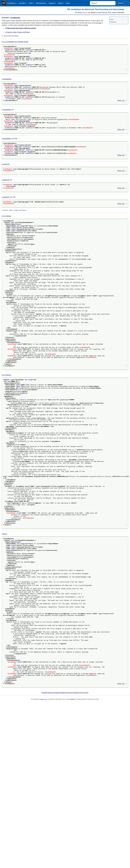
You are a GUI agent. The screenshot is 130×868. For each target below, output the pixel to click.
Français (70, 693)
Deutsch (51, 693)
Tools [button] (31, 3)
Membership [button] (41, 3)
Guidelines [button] (11, 3)
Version (42, 699)
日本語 (76, 693)
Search (121, 3)
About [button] (60, 3)
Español (57, 693)
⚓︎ (126, 70)
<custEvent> (15, 18)
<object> (4, 534)
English (44, 693)
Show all (121, 101)
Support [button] (52, 3)
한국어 (82, 693)
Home (112, 20)
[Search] (103, 3)
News (68, 3)
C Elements (113, 22)
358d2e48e (73, 699)
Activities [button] (22, 3)
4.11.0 (46, 699)
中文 (86, 693)
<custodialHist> (7, 79)
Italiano (63, 693)
